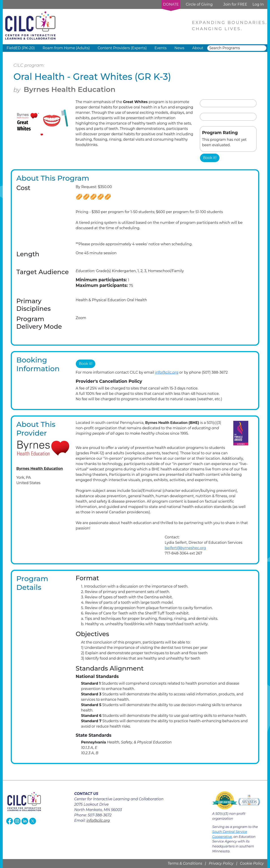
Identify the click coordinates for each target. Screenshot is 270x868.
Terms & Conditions (185, 863)
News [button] (179, 48)
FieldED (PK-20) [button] (21, 48)
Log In (258, 4)
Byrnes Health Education (70, 89)
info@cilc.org (167, 372)
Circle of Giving (199, 4)
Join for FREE (235, 4)
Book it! (210, 158)
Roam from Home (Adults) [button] (66, 48)
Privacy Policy (221, 863)
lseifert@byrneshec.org (185, 548)
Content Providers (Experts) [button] (122, 48)
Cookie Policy (252, 863)
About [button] (198, 48)
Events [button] (161, 48)
